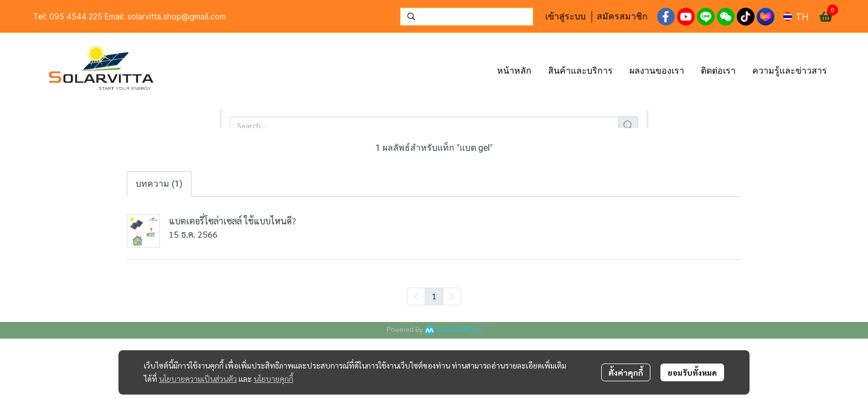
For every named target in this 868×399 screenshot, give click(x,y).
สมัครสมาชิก (622, 16)
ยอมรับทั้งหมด (692, 372)
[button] (467, 17)
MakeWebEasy (459, 330)
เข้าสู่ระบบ (565, 16)
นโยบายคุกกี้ (273, 378)
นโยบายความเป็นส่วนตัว (198, 378)
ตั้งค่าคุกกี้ (626, 372)
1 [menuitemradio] (434, 296)
